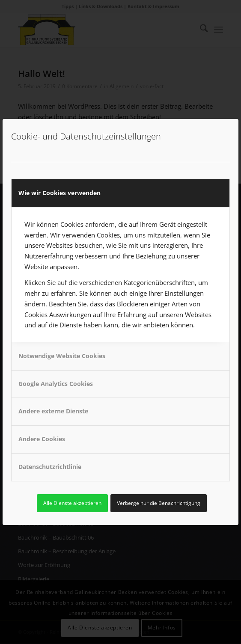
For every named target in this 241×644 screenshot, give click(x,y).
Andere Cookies (42, 439)
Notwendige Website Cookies (62, 356)
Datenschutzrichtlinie (50, 467)
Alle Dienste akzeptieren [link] (72, 503)
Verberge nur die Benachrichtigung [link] (159, 503)
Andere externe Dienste (53, 411)
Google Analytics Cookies (56, 384)
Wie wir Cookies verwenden (60, 193)
